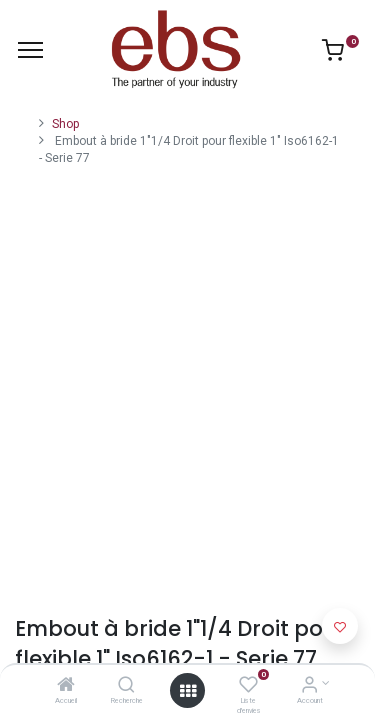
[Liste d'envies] (248, 687)
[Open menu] (188, 691)
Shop (65, 124)
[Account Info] (309, 687)
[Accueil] (66, 687)
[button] (340, 626)
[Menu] (30, 50)
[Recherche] (126, 687)
